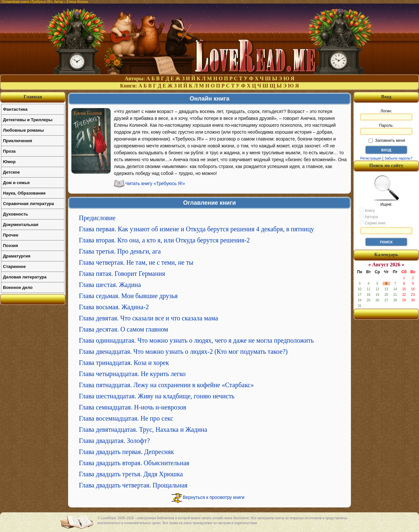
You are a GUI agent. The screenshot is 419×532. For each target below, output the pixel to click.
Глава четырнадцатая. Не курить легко (132, 374)
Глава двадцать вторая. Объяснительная (134, 463)
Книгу (367, 210)
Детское (11, 172)
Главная (33, 97)
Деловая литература (25, 277)
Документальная (21, 225)
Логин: (386, 115)
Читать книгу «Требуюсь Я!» (155, 183)
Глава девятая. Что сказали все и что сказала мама (148, 318)
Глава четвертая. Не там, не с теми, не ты (136, 262)
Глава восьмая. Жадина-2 (114, 307)
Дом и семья (16, 183)
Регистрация (371, 158)
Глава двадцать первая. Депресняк (126, 452)
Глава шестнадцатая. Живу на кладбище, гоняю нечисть (157, 396)
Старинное (14, 266)
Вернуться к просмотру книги (214, 497)
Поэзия (10, 246)
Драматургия (17, 256)
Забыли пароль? (399, 158)
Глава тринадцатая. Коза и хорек (124, 363)
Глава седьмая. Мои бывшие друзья (128, 296)
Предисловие (97, 218)
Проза (9, 151)
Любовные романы (23, 130)
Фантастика (15, 109)
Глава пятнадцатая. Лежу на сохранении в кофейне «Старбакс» (166, 385)
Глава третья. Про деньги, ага (120, 251)
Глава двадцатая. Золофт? (114, 441)
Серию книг (373, 223)
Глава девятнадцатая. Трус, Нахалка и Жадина (143, 429)
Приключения (18, 141)
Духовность (16, 214)
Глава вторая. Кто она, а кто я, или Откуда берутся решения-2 (164, 240)
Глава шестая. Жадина (110, 285)
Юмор (9, 162)
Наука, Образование (24, 193)
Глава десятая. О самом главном (124, 329)
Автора (369, 217)
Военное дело (18, 287)
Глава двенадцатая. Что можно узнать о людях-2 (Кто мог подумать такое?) (183, 351)
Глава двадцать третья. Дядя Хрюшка (131, 474)
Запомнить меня (387, 141)
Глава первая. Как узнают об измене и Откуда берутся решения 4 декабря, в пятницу (196, 229)
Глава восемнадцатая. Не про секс (126, 418)
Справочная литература (28, 204)
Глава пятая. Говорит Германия (122, 274)
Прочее (11, 235)
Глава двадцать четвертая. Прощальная (133, 485)
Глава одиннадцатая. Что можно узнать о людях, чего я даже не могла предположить (196, 340)
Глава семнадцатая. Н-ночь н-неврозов (133, 407)
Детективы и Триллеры (28, 120)
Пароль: (386, 129)
